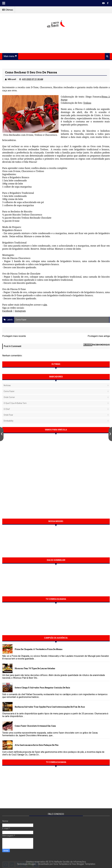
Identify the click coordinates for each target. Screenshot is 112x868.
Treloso (87, 103)
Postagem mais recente (14, 336)
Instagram (20, 311)
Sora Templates (61, 864)
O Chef (7, 409)
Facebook (7, 311)
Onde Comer (9, 397)
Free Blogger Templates (83, 864)
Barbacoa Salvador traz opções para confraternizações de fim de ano (50, 707)
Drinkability (9, 421)
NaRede (58, 862)
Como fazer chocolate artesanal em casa (35, 726)
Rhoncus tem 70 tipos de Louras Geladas (35, 668)
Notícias (7, 385)
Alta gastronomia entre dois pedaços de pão (37, 745)
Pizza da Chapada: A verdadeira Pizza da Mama (38, 649)
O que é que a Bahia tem (15, 403)
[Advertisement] (56, 41)
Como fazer (21, 320)
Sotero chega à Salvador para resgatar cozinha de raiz (42, 688)
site (45, 305)
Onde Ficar (8, 415)
